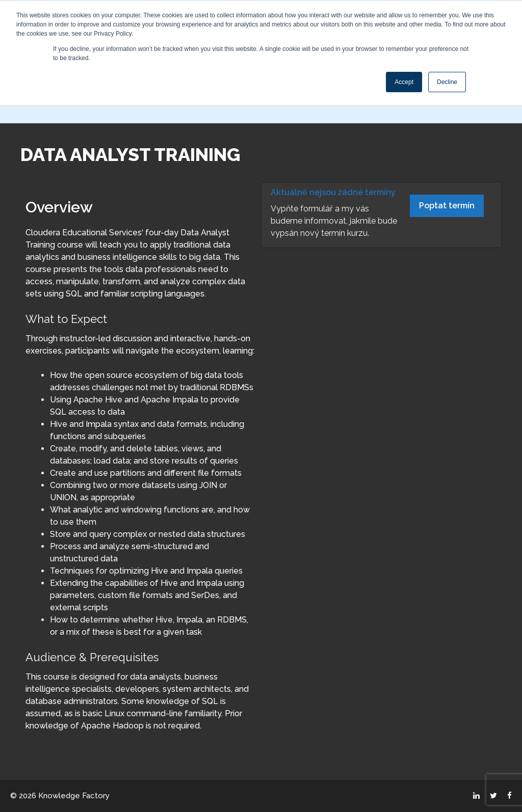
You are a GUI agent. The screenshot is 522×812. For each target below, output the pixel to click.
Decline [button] (447, 82)
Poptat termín (447, 206)
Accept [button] (404, 82)
